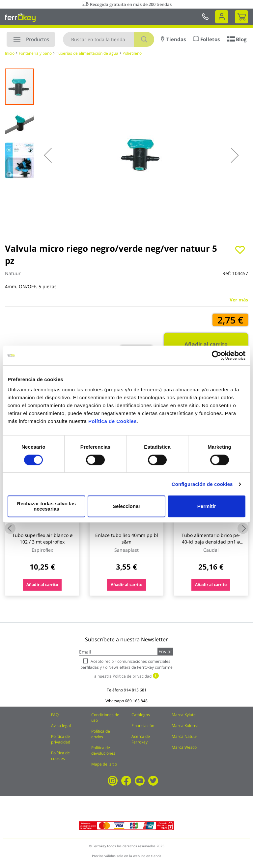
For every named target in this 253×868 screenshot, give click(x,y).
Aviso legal (61, 726)
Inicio (10, 53)
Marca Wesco (184, 747)
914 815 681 (135, 690)
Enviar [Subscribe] (165, 651)
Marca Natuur (184, 736)
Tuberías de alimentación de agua (87, 53)
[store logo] (20, 17)
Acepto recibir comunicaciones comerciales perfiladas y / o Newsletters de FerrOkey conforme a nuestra (126, 669)
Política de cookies (60, 756)
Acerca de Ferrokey (141, 739)
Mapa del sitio (104, 764)
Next (243, 528)
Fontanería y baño (35, 53)
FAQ (55, 715)
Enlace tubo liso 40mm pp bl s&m (127, 538)
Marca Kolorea (185, 726)
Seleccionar (125, 506)
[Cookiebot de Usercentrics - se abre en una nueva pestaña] (217, 358)
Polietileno (132, 53)
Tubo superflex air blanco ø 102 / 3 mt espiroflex (42, 538)
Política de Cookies (112, 424)
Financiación (143, 726)
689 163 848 (136, 701)
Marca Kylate (184, 715)
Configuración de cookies (202, 487)
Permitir (206, 506)
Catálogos (141, 715)
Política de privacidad (61, 739)
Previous (10, 528)
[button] (48, 155)
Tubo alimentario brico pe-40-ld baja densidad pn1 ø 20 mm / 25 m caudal (211, 542)
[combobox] (109, 39)
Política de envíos (101, 734)
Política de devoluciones (103, 750)
